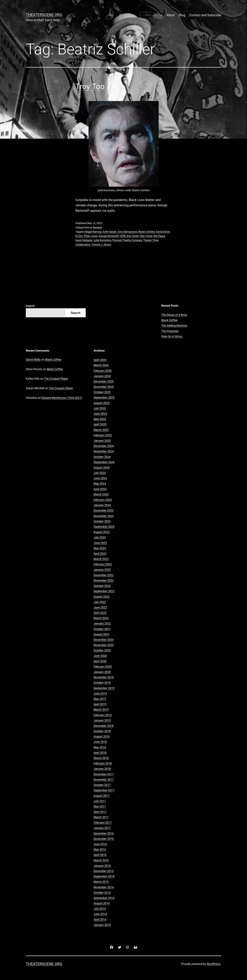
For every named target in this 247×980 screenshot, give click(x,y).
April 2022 (100, 613)
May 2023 (100, 548)
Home (158, 15)
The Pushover (170, 331)
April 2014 (100, 919)
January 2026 (102, 376)
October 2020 (102, 650)
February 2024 (103, 500)
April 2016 (100, 855)
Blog (182, 15)
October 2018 (102, 731)
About (171, 15)
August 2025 (102, 403)
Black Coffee (169, 320)
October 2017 (102, 785)
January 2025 (102, 441)
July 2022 (100, 602)
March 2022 (101, 618)
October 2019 (102, 683)
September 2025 (104, 397)
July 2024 (100, 473)
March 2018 (101, 758)
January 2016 (102, 866)
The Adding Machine (174, 326)
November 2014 (104, 887)
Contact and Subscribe (205, 15)
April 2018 (100, 753)
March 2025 (101, 430)
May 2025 (100, 419)
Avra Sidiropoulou (128, 232)
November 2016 (104, 839)
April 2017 (100, 812)
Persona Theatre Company (127, 240)
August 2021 (102, 634)
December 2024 (104, 446)
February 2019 (103, 715)
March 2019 (101, 710)
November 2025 (104, 387)
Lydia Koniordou (102, 240)
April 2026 (100, 360)
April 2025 (100, 424)
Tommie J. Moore (101, 245)
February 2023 (103, 564)
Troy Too (90, 86)
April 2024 (100, 489)
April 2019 (100, 704)
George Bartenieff (109, 236)
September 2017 (104, 790)
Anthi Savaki (110, 232)
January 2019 (102, 720)
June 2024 (100, 478)
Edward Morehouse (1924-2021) (62, 398)
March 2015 (101, 882)
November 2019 (104, 677)
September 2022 (104, 591)
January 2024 (102, 505)
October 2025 (102, 392)
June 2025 (100, 414)
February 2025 (103, 435)
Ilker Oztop (146, 236)
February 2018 (103, 763)
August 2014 (102, 903)
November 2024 (104, 451)
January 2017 (102, 828)
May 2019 (100, 699)
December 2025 (104, 381)
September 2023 (104, 527)
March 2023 (101, 559)
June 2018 (100, 742)
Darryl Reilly (33, 360)
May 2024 (100, 484)
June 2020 (100, 656)
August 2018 (102, 736)
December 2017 (104, 774)
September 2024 (104, 462)
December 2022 (104, 575)
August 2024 (102, 467)
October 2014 (102, 893)
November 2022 (104, 580)
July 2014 (100, 909)
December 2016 (104, 833)
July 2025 (100, 408)
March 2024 (101, 494)
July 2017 (100, 801)
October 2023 (102, 521)
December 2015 (104, 871)
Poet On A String (172, 336)
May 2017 (100, 806)
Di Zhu (79, 236)
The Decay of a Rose (174, 315)
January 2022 (102, 623)
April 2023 (100, 554)
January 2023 (102, 570)
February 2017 (103, 823)
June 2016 (100, 844)
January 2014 (102, 925)
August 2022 (102, 597)
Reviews (97, 227)
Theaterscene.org (44, 15)
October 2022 (102, 586)
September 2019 (104, 688)
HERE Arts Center (129, 236)
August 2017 (102, 796)
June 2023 (100, 543)
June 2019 (100, 693)
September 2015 (104, 876)
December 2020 (104, 640)
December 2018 (104, 726)
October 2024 (102, 457)
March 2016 (101, 860)
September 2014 (104, 898)
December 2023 (104, 510)
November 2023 (104, 516)
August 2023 (102, 532)
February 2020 (103, 667)
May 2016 (100, 849)
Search (30, 306)
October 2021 (102, 629)
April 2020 (100, 661)
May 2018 (100, 747)
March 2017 (101, 817)
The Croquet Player (56, 379)
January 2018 (102, 769)
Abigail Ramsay (93, 232)
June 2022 (100, 607)
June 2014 (100, 914)
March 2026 (101, 365)
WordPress (214, 964)
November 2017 (104, 780)
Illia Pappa (159, 236)
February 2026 (103, 371)
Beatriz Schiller (147, 232)
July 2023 (100, 537)
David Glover (163, 232)
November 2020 (104, 645)
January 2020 (102, 672)
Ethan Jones (91, 236)
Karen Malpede (84, 240)
